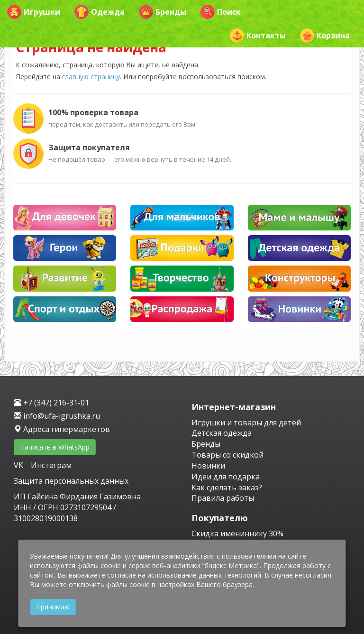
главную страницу (91, 77)
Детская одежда (222, 433)
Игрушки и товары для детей (246, 423)
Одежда (100, 12)
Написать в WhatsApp (55, 447)
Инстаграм (51, 465)
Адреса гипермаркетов (62, 429)
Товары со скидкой (227, 455)
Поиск (221, 12)
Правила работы (223, 498)
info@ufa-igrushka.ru (57, 416)
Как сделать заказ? (227, 487)
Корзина (325, 36)
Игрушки (34, 12)
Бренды (163, 12)
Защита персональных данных (71, 481)
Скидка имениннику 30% (237, 533)
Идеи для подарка (226, 477)
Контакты (258, 36)
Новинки (208, 466)
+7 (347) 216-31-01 (51, 403)
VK (19, 465)
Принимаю (53, 607)
